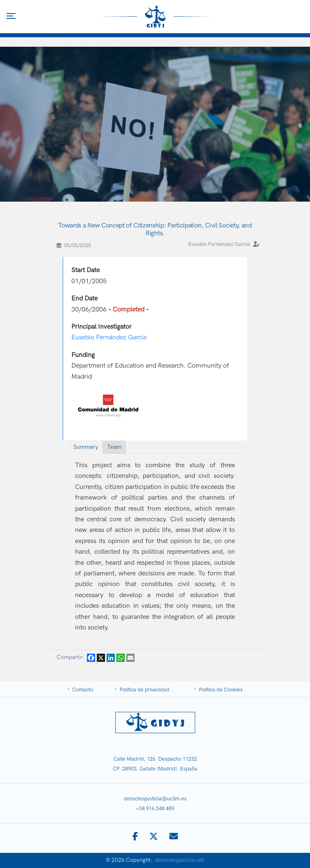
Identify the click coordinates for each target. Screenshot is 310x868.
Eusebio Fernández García (219, 244)
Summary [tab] (86, 447)
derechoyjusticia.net (180, 860)
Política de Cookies (221, 690)
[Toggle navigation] (11, 16)
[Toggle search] (299, 17)
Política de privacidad (145, 690)
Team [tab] (114, 447)
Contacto (83, 690)
